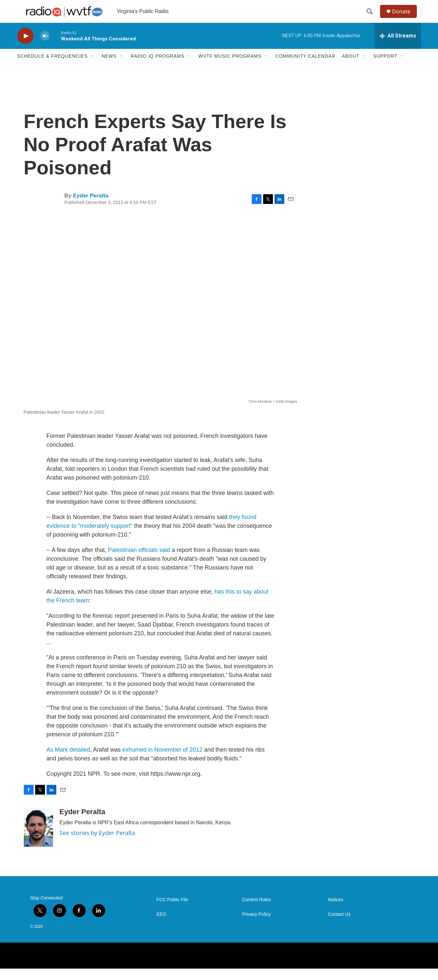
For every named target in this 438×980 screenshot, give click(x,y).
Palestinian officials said (139, 561)
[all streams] (398, 47)
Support (385, 68)
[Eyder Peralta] (38, 839)
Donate (404, 17)
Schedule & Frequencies (52, 68)
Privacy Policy (256, 926)
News (109, 68)
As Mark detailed (68, 761)
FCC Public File (172, 911)
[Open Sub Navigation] (92, 68)
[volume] (45, 47)
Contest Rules (257, 911)
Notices (336, 911)
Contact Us (339, 926)
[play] (25, 47)
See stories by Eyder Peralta (98, 844)
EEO (162, 926)
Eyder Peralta (91, 207)
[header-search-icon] (372, 17)
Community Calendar (305, 68)
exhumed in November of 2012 (162, 761)
